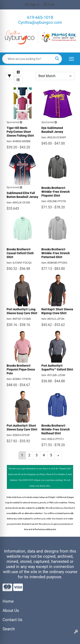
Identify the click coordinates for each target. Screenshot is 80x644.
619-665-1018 (40, 17)
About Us (11, 611)
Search (9, 629)
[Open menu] (71, 59)
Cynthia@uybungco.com (40, 22)
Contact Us (12, 620)
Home (8, 601)
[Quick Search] (28, 59)
